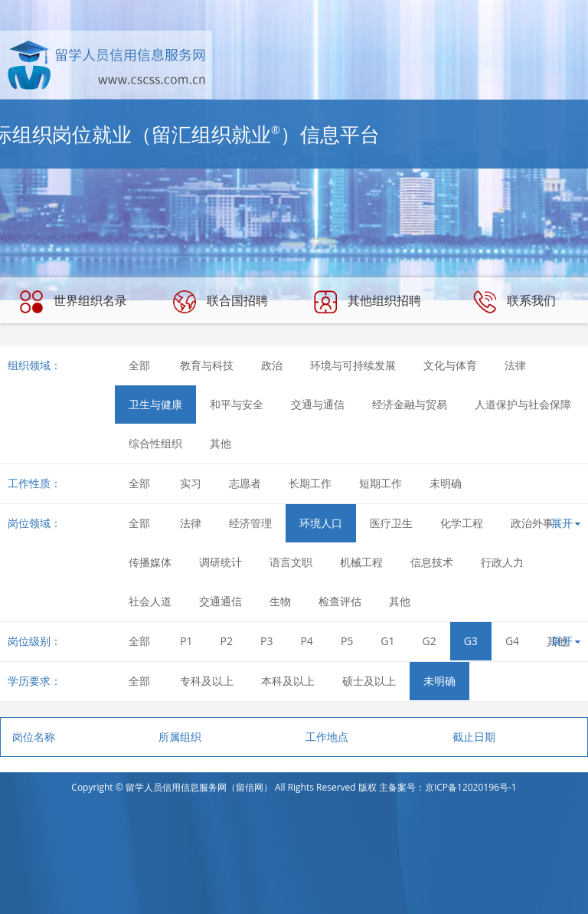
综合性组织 (155, 443)
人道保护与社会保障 (523, 404)
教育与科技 (207, 365)
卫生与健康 (155, 404)
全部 (139, 365)
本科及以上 (288, 681)
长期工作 (310, 483)
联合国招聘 (220, 302)
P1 (186, 641)
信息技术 (432, 562)
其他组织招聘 (367, 302)
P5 (347, 641)
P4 (306, 641)
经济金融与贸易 (410, 404)
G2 (430, 641)
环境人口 (321, 523)
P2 (227, 641)
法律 (515, 365)
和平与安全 (237, 404)
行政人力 (502, 562)
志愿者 (245, 483)
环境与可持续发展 (353, 365)
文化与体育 (450, 365)
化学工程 (462, 523)
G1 (387, 641)
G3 (471, 641)
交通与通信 (318, 404)
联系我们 (514, 302)
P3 (266, 641)
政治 (272, 365)
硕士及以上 (369, 681)
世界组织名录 (73, 302)
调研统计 (220, 562)
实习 (191, 483)
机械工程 (361, 562)
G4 (512, 641)
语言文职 (291, 562)
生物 (280, 601)
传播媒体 (150, 562)
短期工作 (381, 483)
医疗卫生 (391, 523)
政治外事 (532, 523)
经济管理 (250, 523)
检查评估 (340, 601)
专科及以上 (207, 681)
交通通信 (220, 601)
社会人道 (150, 601)
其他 (220, 443)
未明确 (446, 483)
